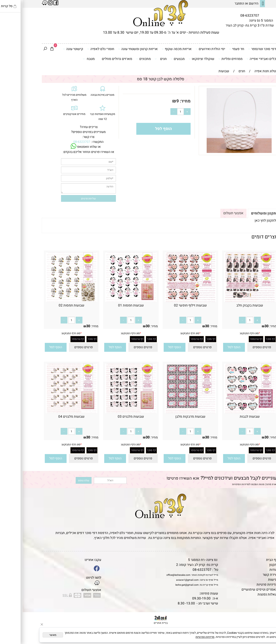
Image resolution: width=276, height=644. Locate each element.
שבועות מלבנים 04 (49, 417)
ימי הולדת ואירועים (188, 49)
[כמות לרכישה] (158, 112)
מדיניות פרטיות (244, 585)
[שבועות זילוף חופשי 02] (168, 301)
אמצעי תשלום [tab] (211, 213)
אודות (251, 570)
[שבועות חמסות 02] (49, 301)
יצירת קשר (248, 575)
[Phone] (267, 617)
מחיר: (162, 101)
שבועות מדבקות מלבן (168, 417)
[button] (211, 347)
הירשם (231, 3)
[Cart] (29, 49)
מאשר (30, 635)
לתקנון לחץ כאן (243, 221)
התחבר (217, 3)
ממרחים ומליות (208, 59)
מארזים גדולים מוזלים (94, 59)
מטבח (66, 59)
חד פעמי (214, 49)
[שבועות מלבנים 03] (108, 412)
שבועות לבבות (227, 417)
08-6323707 (227, 16)
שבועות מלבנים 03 (108, 417)
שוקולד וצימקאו (179, 59)
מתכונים (121, 59)
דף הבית (249, 560)
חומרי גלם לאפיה (78, 49)
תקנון (250, 565)
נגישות (250, 580)
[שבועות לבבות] (227, 412)
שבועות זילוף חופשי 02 (168, 305)
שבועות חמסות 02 (49, 305)
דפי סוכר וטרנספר (239, 49)
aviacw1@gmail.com (165, 580)
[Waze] (267, 626)
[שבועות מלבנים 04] (49, 412)
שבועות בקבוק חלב (227, 305)
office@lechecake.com (156, 575)
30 (244, 326)
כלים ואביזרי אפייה (239, 59)
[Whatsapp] (267, 635)
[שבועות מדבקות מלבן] (168, 412)
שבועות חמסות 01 (108, 305)
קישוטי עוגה (51, 49)
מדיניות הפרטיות (218, 484)
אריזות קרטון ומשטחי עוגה (115, 49)
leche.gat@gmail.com (164, 585)
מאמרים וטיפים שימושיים (237, 589)
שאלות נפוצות (245, 594)
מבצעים (155, 59)
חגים (138, 59)
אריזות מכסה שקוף (154, 49)
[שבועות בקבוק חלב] (227, 301)
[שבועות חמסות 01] (108, 301)
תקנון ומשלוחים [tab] (241, 213)
